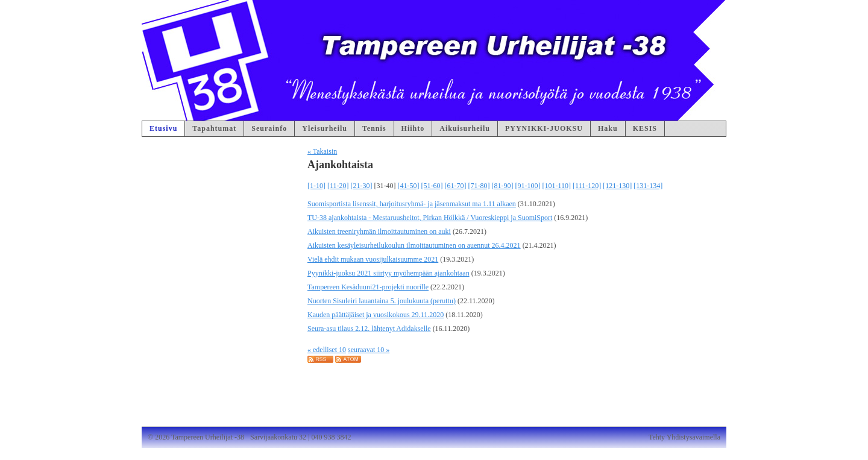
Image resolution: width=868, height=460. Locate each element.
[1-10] (316, 186)
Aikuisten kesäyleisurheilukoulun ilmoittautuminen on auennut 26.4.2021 (414, 245)
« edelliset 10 (327, 350)
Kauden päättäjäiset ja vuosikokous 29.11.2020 (376, 315)
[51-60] (432, 186)
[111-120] (587, 186)
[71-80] (479, 186)
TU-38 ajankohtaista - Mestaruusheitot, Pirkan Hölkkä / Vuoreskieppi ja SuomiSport (430, 218)
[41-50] (409, 186)
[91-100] (528, 186)
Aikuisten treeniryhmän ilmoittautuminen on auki (379, 232)
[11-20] (338, 186)
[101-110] (557, 186)
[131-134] (648, 186)
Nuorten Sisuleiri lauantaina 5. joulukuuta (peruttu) (382, 301)
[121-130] (617, 186)
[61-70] (456, 186)
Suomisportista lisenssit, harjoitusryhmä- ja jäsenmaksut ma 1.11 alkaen (412, 204)
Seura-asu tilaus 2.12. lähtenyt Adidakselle (369, 329)
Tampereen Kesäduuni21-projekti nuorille (368, 287)
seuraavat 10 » (369, 350)
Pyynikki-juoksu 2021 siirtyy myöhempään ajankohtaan (388, 273)
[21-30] (362, 186)
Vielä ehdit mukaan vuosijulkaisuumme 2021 (373, 259)
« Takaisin (322, 151)
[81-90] (503, 186)
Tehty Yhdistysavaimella (684, 437)
